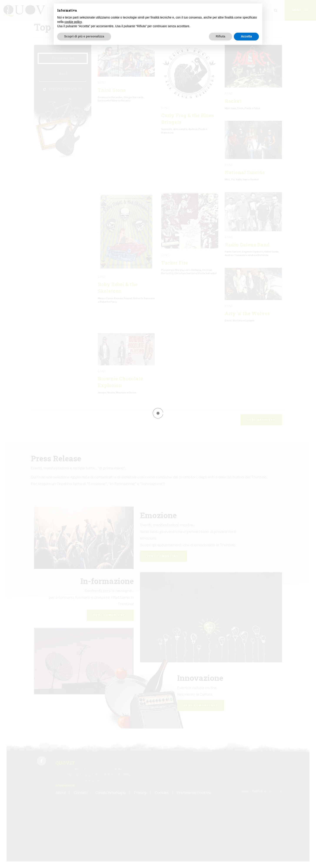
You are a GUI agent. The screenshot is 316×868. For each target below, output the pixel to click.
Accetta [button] (246, 36)
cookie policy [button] (73, 22)
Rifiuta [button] (221, 36)
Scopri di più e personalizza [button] (84, 36)
